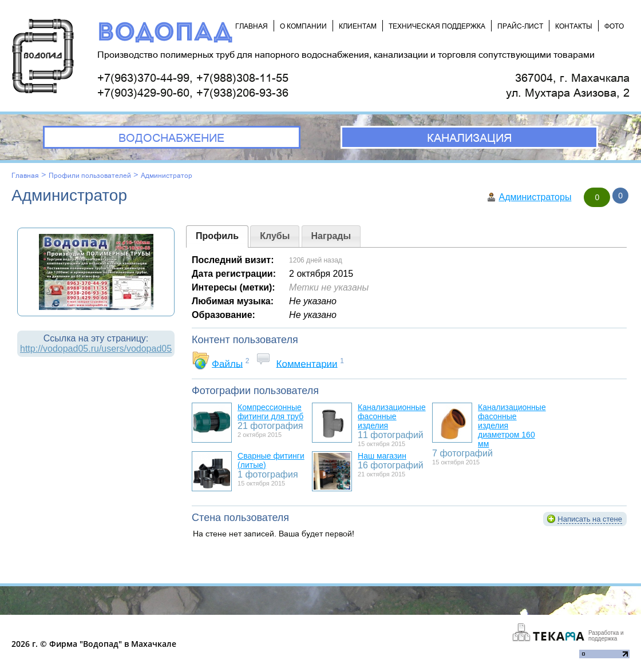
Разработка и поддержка (606, 636)
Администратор (167, 175)
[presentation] (217, 236)
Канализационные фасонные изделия (392, 416)
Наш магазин (382, 456)
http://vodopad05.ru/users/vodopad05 (96, 349)
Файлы (227, 363)
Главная (25, 175)
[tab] (217, 236)
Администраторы (535, 197)
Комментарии (307, 363)
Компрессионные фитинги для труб (270, 412)
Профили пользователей (90, 175)
